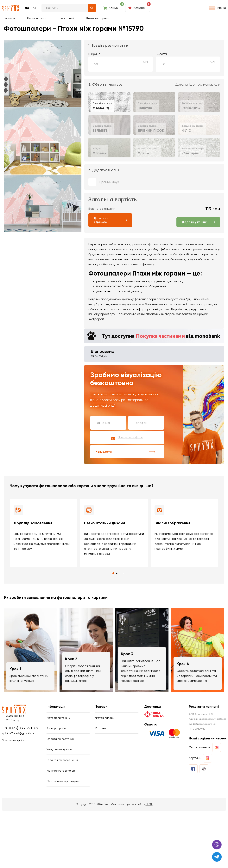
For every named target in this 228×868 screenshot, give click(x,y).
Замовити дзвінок (15, 740)
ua (27, 8)
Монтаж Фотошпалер (61, 771)
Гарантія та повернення (62, 760)
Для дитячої (66, 18)
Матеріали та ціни (59, 718)
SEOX (149, 804)
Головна (9, 18)
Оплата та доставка (60, 739)
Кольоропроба (56, 728)
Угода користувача (59, 749)
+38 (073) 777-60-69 (20, 728)
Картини (101, 728)
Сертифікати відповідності (64, 781)
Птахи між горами (98, 18)
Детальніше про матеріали (198, 85)
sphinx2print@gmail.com (19, 733)
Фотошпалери (37, 18)
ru (34, 8)
